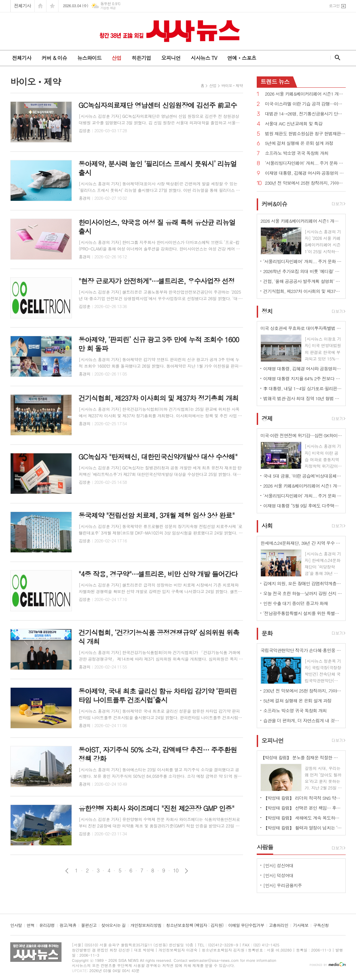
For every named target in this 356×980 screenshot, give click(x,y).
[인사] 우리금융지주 (283, 885)
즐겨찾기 (52, 6)
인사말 (16, 925)
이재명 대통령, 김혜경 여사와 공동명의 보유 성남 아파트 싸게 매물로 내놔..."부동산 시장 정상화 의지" (305, 173)
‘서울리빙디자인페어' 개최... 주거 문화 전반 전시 (305, 163)
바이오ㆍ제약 (232, 85)
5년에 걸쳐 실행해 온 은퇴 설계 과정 (299, 143)
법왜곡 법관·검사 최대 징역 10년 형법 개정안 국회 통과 (303, 398)
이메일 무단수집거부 (246, 925)
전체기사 (22, 6)
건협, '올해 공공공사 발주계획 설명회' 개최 (303, 281)
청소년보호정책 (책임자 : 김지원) (195, 925)
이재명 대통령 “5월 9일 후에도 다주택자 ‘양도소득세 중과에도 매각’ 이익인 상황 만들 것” (303, 506)
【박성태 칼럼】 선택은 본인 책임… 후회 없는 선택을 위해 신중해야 (303, 808)
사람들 (265, 847)
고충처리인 (279, 925)
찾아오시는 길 (113, 925)
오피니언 (171, 58)
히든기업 (141, 58)
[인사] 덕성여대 (278, 875)
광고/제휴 (68, 925)
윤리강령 (47, 925)
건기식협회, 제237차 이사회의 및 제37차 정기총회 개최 (303, 291)
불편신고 (89, 925)
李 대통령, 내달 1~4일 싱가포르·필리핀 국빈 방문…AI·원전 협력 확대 (303, 388)
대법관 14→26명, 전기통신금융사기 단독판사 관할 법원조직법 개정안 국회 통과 (305, 114)
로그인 (334, 6)
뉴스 (275, 82)
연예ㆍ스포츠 (242, 58)
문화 (267, 633)
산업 (116, 58)
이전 (67, 871)
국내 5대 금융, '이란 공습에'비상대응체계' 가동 (303, 476)
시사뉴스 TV (204, 58)
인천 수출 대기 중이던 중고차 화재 (296, 603)
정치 (267, 311)
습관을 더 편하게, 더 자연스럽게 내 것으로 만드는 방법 (303, 720)
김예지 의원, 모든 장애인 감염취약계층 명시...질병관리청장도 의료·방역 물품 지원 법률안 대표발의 (303, 583)
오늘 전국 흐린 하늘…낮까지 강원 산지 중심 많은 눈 (303, 593)
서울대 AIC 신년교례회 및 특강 (294, 124)
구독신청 (321, 925)
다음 (186, 871)
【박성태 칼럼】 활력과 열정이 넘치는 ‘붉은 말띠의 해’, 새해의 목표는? (303, 828)
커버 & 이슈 (54, 58)
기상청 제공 (108, 8)
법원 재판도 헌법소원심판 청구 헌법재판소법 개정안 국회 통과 (305, 134)
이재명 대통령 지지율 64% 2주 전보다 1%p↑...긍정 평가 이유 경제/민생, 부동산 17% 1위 (303, 378)
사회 (267, 526)
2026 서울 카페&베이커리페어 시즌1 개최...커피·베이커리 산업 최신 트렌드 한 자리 (305, 94)
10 (176, 870)
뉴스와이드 (90, 58)
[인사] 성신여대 (278, 865)
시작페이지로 (40, 6)
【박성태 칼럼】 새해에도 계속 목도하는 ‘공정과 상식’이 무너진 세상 (303, 818)
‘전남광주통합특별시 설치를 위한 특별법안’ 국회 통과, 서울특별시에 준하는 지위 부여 (303, 613)
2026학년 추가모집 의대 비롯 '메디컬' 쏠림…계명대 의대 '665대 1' (303, 271)
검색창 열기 (336, 58)
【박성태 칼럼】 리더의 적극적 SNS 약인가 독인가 (303, 798)
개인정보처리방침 (146, 925)
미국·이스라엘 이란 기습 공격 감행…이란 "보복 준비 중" (305, 104)
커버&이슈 (274, 204)
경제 (267, 418)
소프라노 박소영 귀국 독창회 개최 (297, 153)
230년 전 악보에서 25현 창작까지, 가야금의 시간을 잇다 (305, 183)
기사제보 (301, 925)
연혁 (31, 925)
